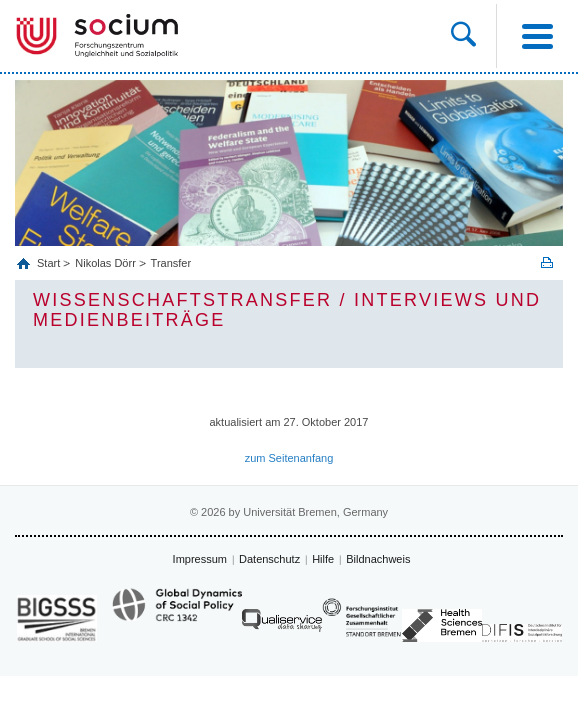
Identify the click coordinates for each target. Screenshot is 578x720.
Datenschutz (269, 559)
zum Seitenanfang (289, 458)
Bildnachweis (378, 559)
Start (50, 263)
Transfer (171, 263)
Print (547, 262)
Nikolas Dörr (105, 263)
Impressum (200, 559)
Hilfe (323, 559)
